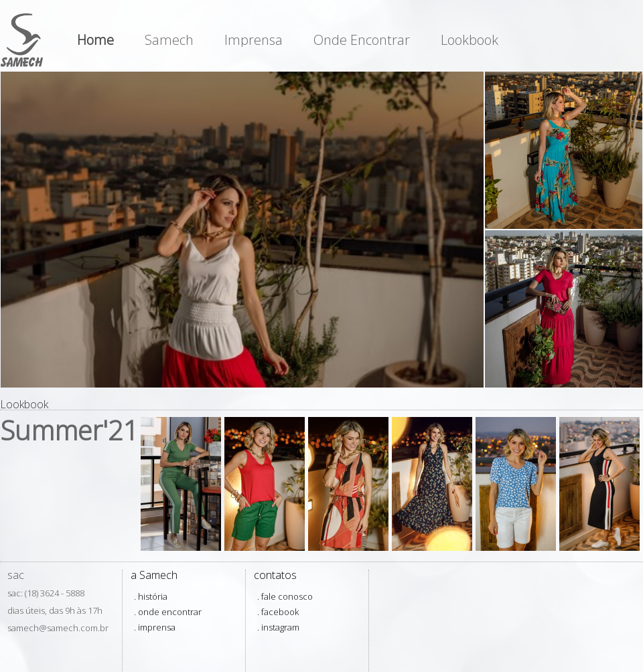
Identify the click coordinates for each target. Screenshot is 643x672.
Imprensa (254, 40)
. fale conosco (285, 596)
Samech (169, 40)
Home (95, 40)
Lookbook (470, 40)
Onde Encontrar (362, 40)
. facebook (278, 612)
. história (151, 596)
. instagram (278, 627)
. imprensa (155, 627)
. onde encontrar (168, 612)
